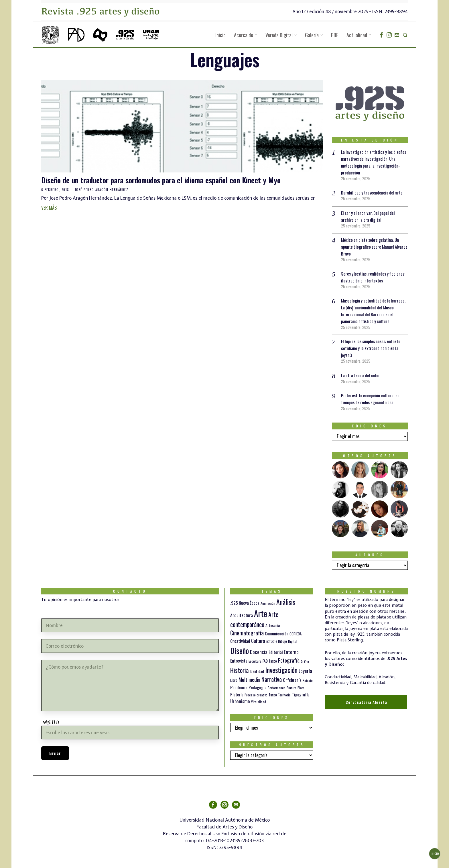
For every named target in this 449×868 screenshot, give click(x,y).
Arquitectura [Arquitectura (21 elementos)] (242, 615)
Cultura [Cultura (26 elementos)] (258, 641)
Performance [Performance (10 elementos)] (277, 688)
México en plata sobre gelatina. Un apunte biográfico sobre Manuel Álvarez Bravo (371, 247)
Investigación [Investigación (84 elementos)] (281, 670)
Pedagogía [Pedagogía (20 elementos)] (258, 687)
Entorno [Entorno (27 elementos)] (291, 652)
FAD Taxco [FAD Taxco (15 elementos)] (270, 661)
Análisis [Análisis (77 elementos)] (286, 602)
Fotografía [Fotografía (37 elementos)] (289, 660)
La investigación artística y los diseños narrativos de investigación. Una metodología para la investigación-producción (373, 162)
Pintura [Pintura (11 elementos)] (292, 688)
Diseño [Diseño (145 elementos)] (240, 650)
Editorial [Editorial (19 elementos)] (276, 652)
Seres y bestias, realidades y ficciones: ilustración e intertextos (371, 277)
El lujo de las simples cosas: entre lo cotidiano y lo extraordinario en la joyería (373, 348)
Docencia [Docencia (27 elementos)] (259, 652)
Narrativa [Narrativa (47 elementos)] (272, 679)
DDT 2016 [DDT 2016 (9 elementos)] (272, 641)
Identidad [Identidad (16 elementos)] (257, 671)
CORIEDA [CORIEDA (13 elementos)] (296, 634)
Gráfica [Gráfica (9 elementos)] (305, 661)
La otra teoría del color (361, 375)
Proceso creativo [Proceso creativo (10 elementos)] (256, 695)
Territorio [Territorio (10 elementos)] (284, 695)
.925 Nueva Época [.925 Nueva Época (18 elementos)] (245, 603)
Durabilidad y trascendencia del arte (373, 193)
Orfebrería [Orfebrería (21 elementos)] (292, 680)
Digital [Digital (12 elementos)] (293, 641)
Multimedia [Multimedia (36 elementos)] (249, 679)
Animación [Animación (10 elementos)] (268, 603)
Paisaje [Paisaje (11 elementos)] (308, 680)
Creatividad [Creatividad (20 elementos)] (240, 641)
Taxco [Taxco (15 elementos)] (273, 695)
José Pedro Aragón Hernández (102, 190)
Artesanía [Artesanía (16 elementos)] (273, 625)
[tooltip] (381, 35)
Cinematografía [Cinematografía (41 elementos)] (247, 633)
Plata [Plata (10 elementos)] (301, 688)
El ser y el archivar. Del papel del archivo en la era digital (370, 216)
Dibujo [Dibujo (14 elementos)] (282, 641)
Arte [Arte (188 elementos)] (261, 613)
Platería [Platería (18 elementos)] (237, 694)
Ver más (49, 208)
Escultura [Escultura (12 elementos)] (255, 661)
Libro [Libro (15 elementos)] (234, 680)
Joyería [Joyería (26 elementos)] (305, 671)
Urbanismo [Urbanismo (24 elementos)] (240, 701)
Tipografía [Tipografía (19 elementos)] (301, 694)
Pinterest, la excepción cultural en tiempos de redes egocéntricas (371, 399)
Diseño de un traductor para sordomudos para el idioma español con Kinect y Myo (161, 180)
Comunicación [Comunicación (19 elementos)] (277, 633)
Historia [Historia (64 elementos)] (239, 670)
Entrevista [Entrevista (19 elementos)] (239, 661)
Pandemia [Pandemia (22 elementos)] (239, 687)
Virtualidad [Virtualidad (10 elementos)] (259, 702)
